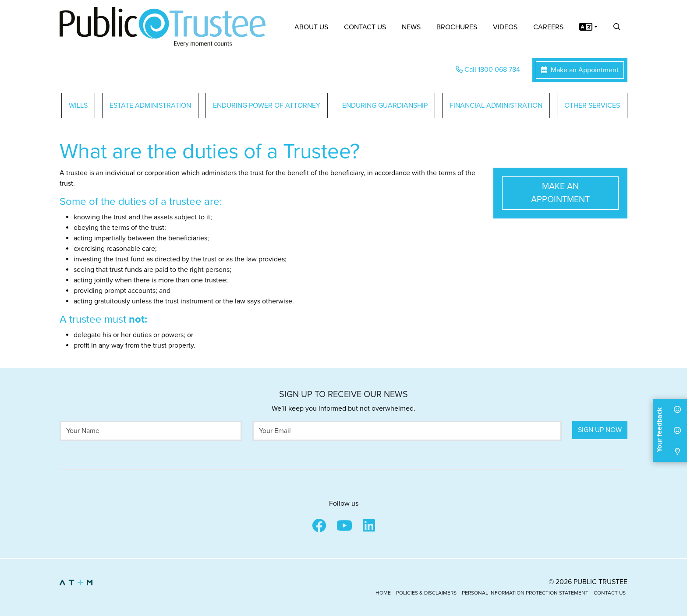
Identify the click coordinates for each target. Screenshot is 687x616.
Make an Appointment (580, 70)
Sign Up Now (600, 430)
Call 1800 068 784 (488, 70)
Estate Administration (150, 106)
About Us (311, 27)
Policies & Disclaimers (426, 593)
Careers (548, 27)
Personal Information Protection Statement (525, 593)
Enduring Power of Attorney (267, 106)
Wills (78, 106)
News (411, 27)
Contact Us (365, 27)
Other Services (592, 106)
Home (383, 593)
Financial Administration (496, 106)
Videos (505, 27)
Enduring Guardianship (385, 106)
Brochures (457, 27)
